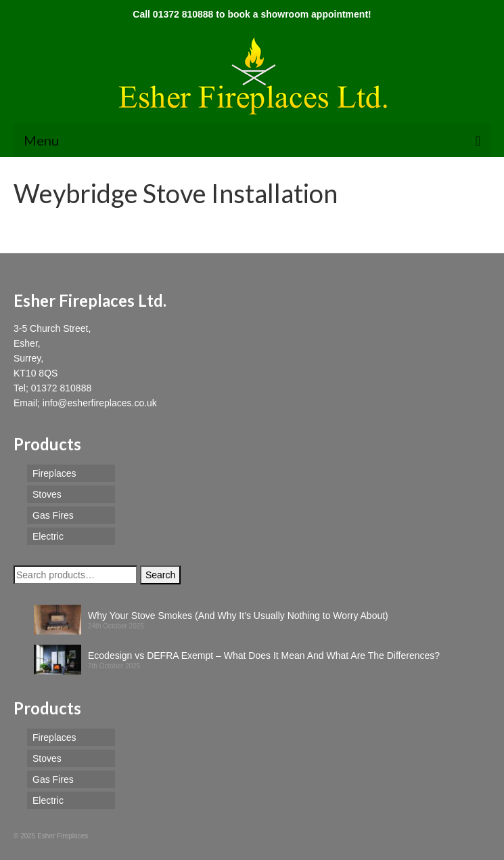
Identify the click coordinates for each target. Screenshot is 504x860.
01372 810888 (62, 388)
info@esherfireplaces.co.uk (100, 403)
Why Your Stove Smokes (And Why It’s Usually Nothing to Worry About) (238, 616)
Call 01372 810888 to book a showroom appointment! (252, 14)
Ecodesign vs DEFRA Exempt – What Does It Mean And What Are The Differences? (264, 655)
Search (160, 575)
